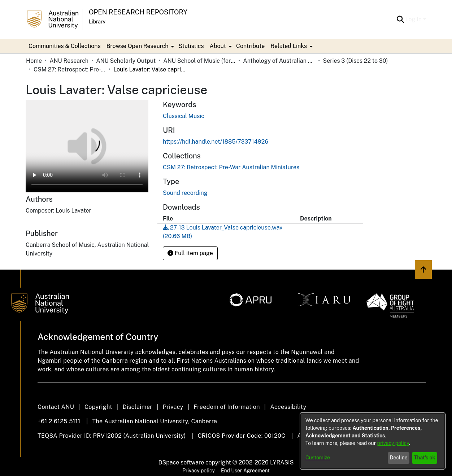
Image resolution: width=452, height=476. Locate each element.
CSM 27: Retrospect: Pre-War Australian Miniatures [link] (70, 69)
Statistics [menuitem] (191, 46)
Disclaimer (137, 407)
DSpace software (181, 462)
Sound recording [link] (185, 193)
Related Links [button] (289, 46)
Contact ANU (56, 407)
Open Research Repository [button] (138, 12)
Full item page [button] (190, 253)
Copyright (98, 407)
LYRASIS (282, 462)
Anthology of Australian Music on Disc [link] (279, 61)
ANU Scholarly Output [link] (126, 61)
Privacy (173, 407)
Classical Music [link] (184, 116)
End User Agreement (245, 471)
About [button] (218, 46)
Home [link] (34, 61)
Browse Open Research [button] (138, 46)
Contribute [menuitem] (250, 46)
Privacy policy (199, 471)
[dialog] (373, 441)
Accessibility (288, 407)
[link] (231, 167)
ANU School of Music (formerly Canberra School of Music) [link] (199, 61)
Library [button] (97, 22)
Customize (318, 458)
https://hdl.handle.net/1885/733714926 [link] (216, 142)
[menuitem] (140, 46)
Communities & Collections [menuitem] (65, 46)
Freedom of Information (227, 407)
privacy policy (393, 443)
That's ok (425, 458)
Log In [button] (414, 19)
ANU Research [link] (69, 61)
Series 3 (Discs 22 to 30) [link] (355, 61)
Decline (399, 458)
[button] (401, 19)
